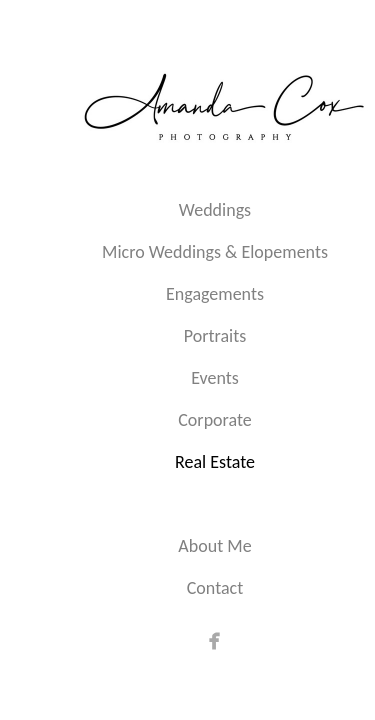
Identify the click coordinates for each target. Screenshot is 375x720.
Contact (215, 588)
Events (215, 378)
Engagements (215, 294)
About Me (214, 546)
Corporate (214, 420)
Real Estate (215, 462)
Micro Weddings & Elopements (215, 252)
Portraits (215, 336)
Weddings (215, 210)
